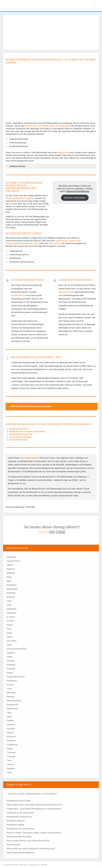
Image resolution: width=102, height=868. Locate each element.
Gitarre (10, 637)
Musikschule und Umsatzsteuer (21, 829)
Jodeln (10, 657)
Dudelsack (11, 613)
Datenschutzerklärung (78, 191)
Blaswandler (12, 589)
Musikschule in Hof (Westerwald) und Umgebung (47, 126)
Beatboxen (12, 585)
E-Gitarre (11, 617)
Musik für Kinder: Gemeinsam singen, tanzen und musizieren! (34, 833)
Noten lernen (55, 243)
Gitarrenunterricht (66, 292)
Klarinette (11, 669)
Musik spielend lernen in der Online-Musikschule (28, 841)
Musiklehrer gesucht (16, 821)
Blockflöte (11, 593)
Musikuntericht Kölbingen (20, 437)
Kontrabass (12, 681)
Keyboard (11, 665)
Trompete (11, 756)
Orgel (9, 717)
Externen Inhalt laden (75, 198)
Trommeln (11, 753)
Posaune (11, 725)
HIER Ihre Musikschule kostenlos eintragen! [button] (29, 406)
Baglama (11, 569)
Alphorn (10, 565)
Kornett (10, 685)
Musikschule (63, 153)
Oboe (9, 713)
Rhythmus (11, 737)
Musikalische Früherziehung (19, 817)
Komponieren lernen (16, 677)
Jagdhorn (11, 653)
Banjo (9, 577)
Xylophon (11, 768)
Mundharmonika (14, 701)
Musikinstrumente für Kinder (19, 837)
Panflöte (10, 721)
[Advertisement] (51, 32)
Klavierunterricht (19, 295)
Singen (10, 749)
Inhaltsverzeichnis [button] (16, 166)
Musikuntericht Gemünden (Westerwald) (27, 432)
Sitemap (44, 865)
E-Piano (10, 621)
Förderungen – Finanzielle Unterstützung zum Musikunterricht (34, 809)
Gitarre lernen (61, 241)
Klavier (10, 673)
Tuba (9, 760)
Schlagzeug (12, 745)
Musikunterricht (14, 845)
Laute (9, 689)
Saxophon (11, 741)
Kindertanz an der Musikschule (20, 813)
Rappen (10, 733)
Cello (9, 605)
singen (36, 243)
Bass (9, 581)
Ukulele (10, 764)
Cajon (9, 601)
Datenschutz (34, 865)
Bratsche (11, 597)
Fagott (10, 625)
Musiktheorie (12, 705)
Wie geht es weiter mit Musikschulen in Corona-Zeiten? (32, 794)
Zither (9, 772)
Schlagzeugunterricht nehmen (19, 243)
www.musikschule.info (29, 458)
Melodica (11, 697)
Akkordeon (12, 557)
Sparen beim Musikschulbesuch (21, 853)
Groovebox (12, 641)
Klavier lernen (75, 241)
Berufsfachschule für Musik (19, 801)
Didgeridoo (12, 609)
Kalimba (10, 661)
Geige (10, 633)
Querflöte (11, 729)
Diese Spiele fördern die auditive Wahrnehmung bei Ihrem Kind (35, 805)
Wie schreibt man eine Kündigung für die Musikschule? (31, 849)
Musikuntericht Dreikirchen (21, 434)
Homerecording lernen (17, 649)
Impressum (24, 865)
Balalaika (11, 573)
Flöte (9, 629)
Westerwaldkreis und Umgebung (20, 198)
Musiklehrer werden (16, 825)
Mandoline (11, 693)
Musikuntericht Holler (19, 440)
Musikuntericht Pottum (19, 429)
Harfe (9, 645)
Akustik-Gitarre (13, 561)
